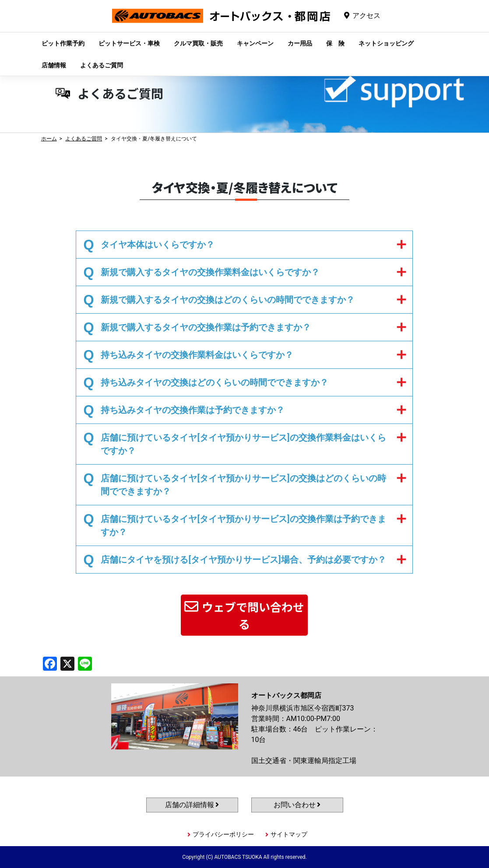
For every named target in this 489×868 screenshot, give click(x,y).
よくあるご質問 (102, 65)
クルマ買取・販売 (198, 43)
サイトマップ (289, 834)
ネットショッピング (386, 43)
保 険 (335, 43)
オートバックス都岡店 (221, 23)
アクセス (366, 16)
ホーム (49, 139)
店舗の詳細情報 (192, 805)
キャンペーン (255, 43)
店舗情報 (54, 65)
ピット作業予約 (63, 43)
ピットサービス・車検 (129, 43)
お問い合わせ (297, 805)
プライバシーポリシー (223, 834)
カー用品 (300, 43)
